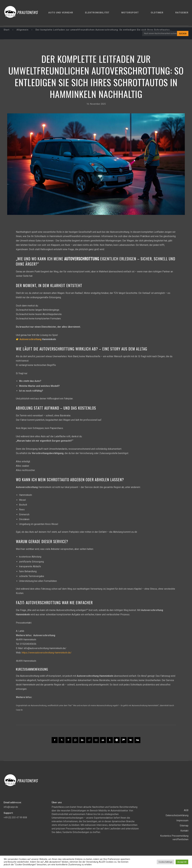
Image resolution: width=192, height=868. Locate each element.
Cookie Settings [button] (165, 862)
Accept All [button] (182, 862)
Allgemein (22, 30)
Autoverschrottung (30, 339)
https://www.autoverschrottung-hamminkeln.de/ (47, 653)
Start (7, 30)
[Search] (183, 33)
